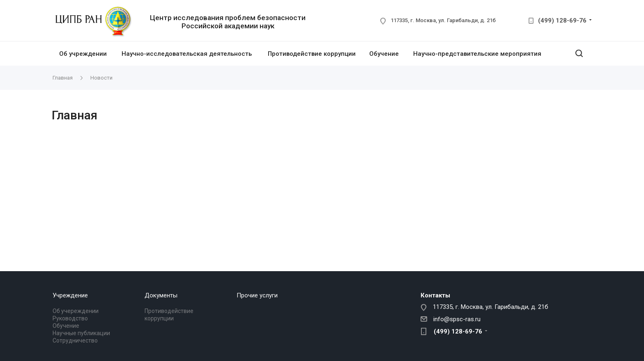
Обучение (384, 54)
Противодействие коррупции (312, 54)
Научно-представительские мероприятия (477, 54)
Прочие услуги (257, 295)
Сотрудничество (75, 340)
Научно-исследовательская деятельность (187, 54)
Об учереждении (76, 311)
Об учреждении (83, 54)
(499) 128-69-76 (562, 21)
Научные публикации (81, 333)
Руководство (70, 318)
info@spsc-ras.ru (457, 319)
